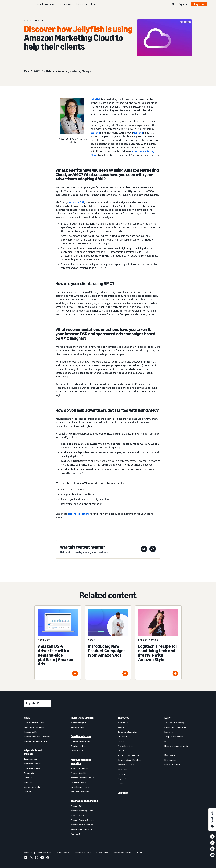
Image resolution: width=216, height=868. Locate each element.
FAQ (166, 741)
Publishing (122, 769)
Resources (169, 732)
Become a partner (172, 765)
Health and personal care (129, 755)
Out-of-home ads (32, 787)
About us (28, 852)
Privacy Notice (63, 852)
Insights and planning (82, 718)
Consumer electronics (127, 732)
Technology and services (84, 801)
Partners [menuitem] (170, 755)
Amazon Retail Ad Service (82, 825)
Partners (81, 4)
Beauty (121, 727)
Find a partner (171, 760)
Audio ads (28, 782)
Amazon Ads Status (122, 852)
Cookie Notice (102, 852)
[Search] (173, 4)
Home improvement (127, 765)
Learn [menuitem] (168, 718)
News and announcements (176, 746)
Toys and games (125, 779)
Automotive (123, 722)
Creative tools (77, 751)
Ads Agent (75, 834)
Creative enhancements (81, 741)
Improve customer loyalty (35, 741)
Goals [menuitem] (27, 718)
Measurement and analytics (81, 762)
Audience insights (79, 722)
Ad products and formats (33, 752)
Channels (123, 793)
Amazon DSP (77, 202)
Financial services (125, 746)
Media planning (77, 727)
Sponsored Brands (32, 768)
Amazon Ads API (78, 815)
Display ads (29, 773)
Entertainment (124, 737)
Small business (45, 4)
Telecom (121, 774)
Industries (123, 718)
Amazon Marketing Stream (83, 778)
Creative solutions (81, 736)
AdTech (96, 133)
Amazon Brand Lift (79, 773)
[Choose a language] (38, 703)
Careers (139, 852)
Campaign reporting (79, 782)
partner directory (79, 514)
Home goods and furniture (129, 760)
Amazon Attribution (80, 768)
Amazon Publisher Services (83, 820)
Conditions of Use (45, 852)
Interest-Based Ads (83, 852)
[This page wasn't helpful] (144, 549)
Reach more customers (34, 727)
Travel (120, 783)
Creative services (78, 746)
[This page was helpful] (153, 549)
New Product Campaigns (81, 829)
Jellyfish (96, 99)
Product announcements (175, 727)
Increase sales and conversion (37, 737)
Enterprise (65, 4)
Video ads (28, 778)
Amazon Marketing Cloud (82, 810)
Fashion (121, 741)
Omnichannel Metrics (80, 787)
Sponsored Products (33, 764)
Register (199, 4)
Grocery (121, 751)
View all (27, 792)
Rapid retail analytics (80, 792)
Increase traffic (31, 732)
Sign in (183, 4)
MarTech (138, 133)
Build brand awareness (34, 722)
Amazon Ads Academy (174, 722)
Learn (95, 4)
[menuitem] (38, 776)
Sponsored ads (30, 759)
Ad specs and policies (174, 737)
